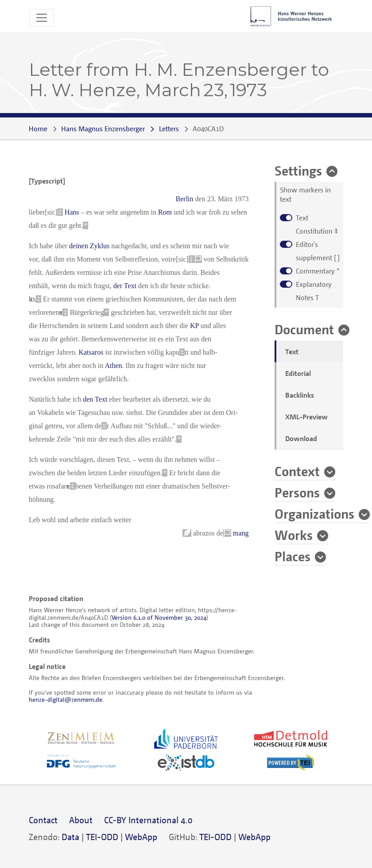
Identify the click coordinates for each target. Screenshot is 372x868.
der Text (125, 286)
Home (38, 129)
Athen (114, 366)
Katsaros (91, 352)
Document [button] (304, 329)
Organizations (314, 513)
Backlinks (300, 395)
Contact (43, 820)
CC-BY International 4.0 (148, 820)
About (81, 820)
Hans (72, 212)
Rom (165, 212)
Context (297, 471)
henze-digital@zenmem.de (66, 699)
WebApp (141, 837)
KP (194, 326)
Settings (298, 170)
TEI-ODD (102, 837)
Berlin (185, 199)
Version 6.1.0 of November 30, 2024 (159, 617)
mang (241, 533)
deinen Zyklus (89, 246)
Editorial (298, 373)
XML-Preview (306, 417)
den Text (95, 399)
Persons (297, 492)
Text (292, 352)
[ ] (318, 251)
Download (301, 438)
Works (294, 535)
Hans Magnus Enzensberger (103, 129)
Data (70, 837)
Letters (169, 129)
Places (293, 556)
